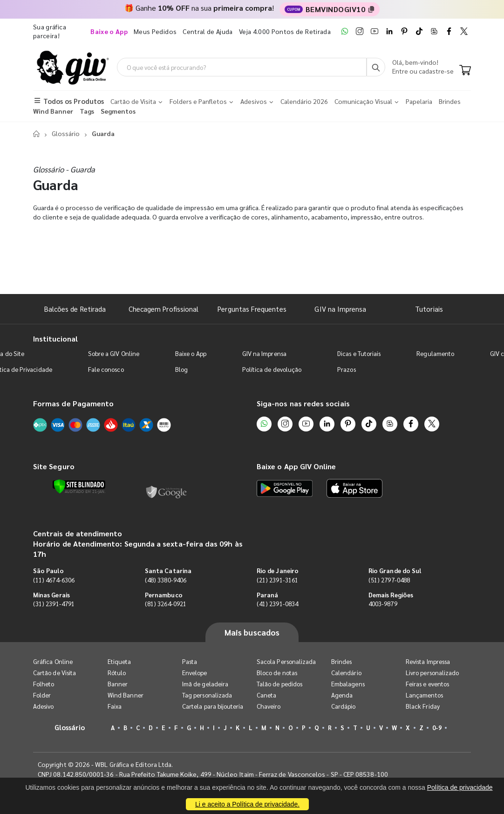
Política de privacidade (460, 787)
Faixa (115, 706)
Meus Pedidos (155, 31)
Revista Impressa (428, 661)
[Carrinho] (465, 71)
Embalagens (348, 684)
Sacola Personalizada (286, 661)
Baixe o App (191, 353)
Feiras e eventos (427, 684)
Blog (181, 369)
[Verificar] (79, 486)
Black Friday (423, 706)
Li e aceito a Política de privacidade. (247, 804)
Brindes (341, 661)
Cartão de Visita (54, 673)
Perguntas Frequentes (252, 309)
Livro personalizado (432, 673)
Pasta (190, 661)
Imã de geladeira (205, 684)
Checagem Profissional (163, 309)
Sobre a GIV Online (114, 353)
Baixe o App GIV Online (296, 466)
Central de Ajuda (208, 31)
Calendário (346, 673)
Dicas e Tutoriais (359, 353)
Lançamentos (424, 695)
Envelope (195, 673)
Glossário (66, 133)
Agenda (342, 695)
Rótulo (117, 673)
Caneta (266, 695)
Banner (118, 684)
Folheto (44, 684)
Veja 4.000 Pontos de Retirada (285, 31)
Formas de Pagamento (73, 403)
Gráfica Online (53, 661)
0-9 (437, 728)
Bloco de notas (277, 673)
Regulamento (435, 353)
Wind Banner (126, 695)
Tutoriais (429, 309)
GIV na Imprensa (340, 309)
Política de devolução (272, 369)
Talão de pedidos (279, 684)
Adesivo (43, 706)
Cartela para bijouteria (213, 706)
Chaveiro (269, 706)
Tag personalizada (207, 695)
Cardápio (344, 706)
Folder (42, 695)
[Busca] (376, 67)
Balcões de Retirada (75, 309)
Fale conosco (106, 369)
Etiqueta (119, 661)
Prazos (346, 369)
